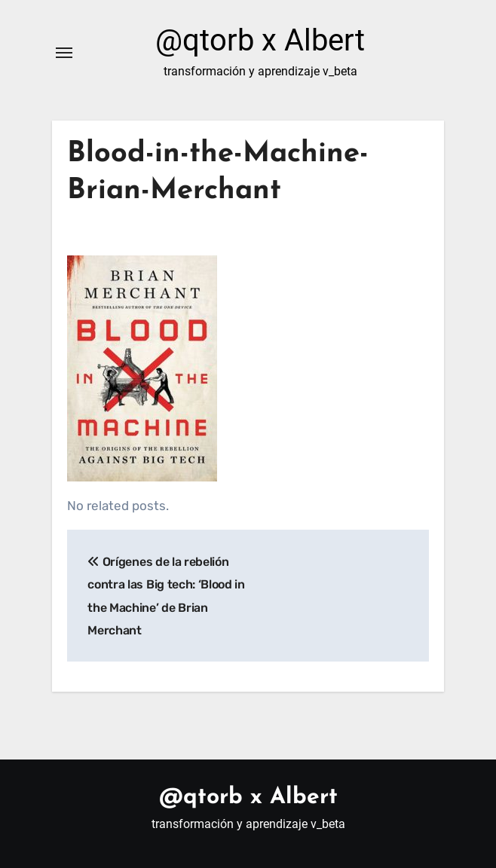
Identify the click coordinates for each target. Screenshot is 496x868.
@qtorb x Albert (260, 40)
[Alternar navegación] (64, 53)
